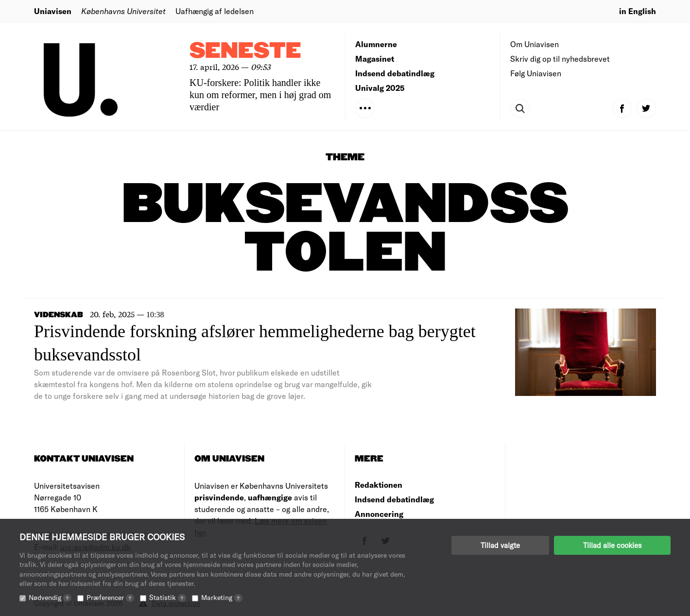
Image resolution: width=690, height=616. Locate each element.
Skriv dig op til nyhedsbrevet (560, 59)
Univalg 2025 (380, 88)
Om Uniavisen (535, 44)
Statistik (168, 597)
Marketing (222, 597)
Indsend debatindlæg (395, 73)
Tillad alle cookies (612, 545)
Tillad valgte (500, 545)
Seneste (245, 51)
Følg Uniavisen (536, 73)
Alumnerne (376, 44)
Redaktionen (379, 485)
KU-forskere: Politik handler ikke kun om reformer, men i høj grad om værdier (260, 95)
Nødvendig (50, 597)
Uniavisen (53, 11)
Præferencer (110, 597)
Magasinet (375, 59)
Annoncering (379, 514)
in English (638, 11)
